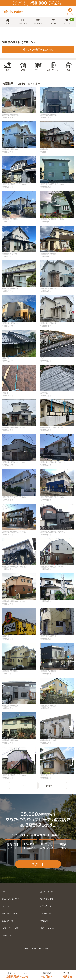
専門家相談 (38, 22)
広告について (8, 921)
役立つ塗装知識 (47, 899)
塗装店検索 (23, 22)
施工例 (53, 22)
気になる (69, 21)
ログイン (6, 906)
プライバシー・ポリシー (12, 928)
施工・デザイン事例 (11, 899)
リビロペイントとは (48, 928)
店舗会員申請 (46, 914)
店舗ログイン (8, 936)
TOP (7, 22)
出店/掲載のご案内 (10, 914)
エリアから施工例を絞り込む (38, 49)
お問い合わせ (46, 906)
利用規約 (44, 921)
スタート (38, 864)
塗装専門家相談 (47, 892)
